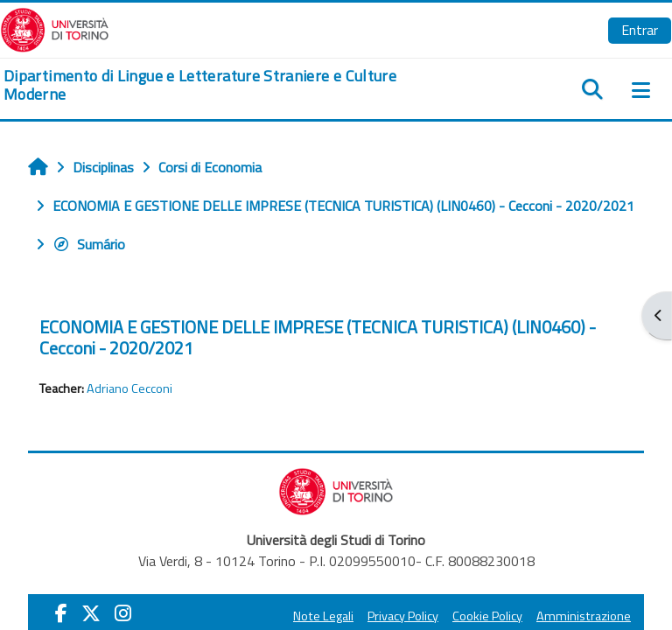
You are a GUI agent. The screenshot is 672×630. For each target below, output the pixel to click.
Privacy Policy (403, 616)
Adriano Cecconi (129, 388)
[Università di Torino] (55, 28)
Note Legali (323, 616)
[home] (224, 85)
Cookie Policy (487, 616)
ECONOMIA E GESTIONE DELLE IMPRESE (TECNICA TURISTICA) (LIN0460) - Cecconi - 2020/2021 (318, 337)
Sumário (89, 244)
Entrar (640, 30)
